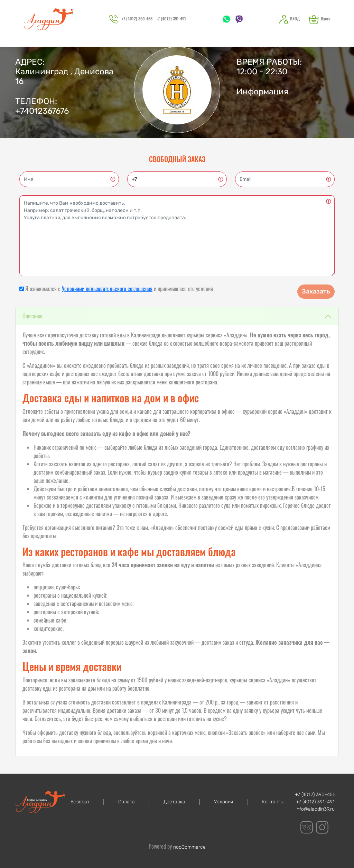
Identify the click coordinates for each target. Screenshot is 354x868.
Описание (32, 316)
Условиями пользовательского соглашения (107, 289)
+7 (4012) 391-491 (171, 18)
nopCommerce (189, 847)
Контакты (273, 802)
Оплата (127, 802)
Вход (295, 18)
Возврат (80, 802)
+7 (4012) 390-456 (137, 18)
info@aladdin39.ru (315, 809)
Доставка (174, 802)
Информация (262, 92)
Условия (223, 802)
